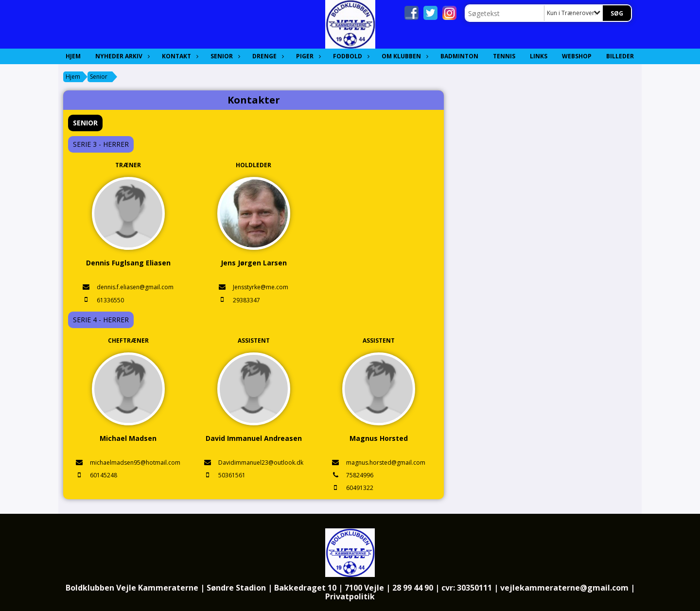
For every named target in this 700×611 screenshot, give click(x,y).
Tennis (504, 56)
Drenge (267, 56)
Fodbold (350, 56)
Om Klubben (404, 56)
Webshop (577, 56)
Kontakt (179, 56)
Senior (224, 56)
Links (539, 56)
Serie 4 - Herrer (101, 320)
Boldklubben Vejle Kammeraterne (132, 588)
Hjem (73, 56)
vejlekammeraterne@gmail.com (564, 588)
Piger (307, 56)
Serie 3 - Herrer (101, 144)
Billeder (620, 56)
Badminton (459, 56)
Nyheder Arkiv (121, 56)
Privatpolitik (350, 596)
